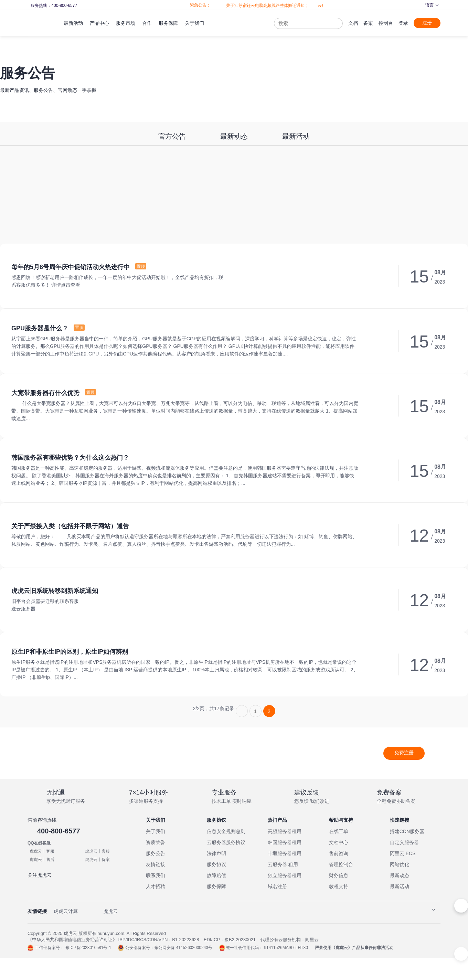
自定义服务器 (404, 842)
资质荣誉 (156, 842)
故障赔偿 (216, 875)
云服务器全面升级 (324, 6)
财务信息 (339, 875)
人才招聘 (156, 886)
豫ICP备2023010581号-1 (88, 948)
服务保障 (216, 886)
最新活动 (296, 136)
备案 (368, 23)
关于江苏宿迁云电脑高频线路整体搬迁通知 (255, 6)
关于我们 (156, 831)
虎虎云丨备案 (97, 860)
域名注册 (277, 886)
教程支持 (339, 886)
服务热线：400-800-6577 (54, 6)
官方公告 (172, 136)
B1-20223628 (185, 940)
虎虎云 (110, 911)
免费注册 (404, 753)
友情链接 (156, 864)
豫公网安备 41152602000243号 (183, 948)
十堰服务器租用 (285, 853)
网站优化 (400, 864)
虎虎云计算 (66, 911)
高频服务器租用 (285, 831)
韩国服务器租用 (285, 842)
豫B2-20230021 (240, 940)
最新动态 (234, 136)
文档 (353, 23)
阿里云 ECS (403, 853)
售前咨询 (339, 853)
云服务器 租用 (283, 864)
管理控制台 (341, 864)
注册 (427, 23)
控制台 (386, 23)
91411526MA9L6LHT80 (286, 948)
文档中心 (339, 842)
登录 (403, 23)
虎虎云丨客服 (42, 851)
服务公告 (156, 853)
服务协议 (216, 864)
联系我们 (156, 875)
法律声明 (216, 853)
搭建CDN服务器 (407, 831)
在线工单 (339, 831)
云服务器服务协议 (226, 842)
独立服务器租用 (285, 875)
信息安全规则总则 (226, 831)
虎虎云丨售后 (42, 860)
